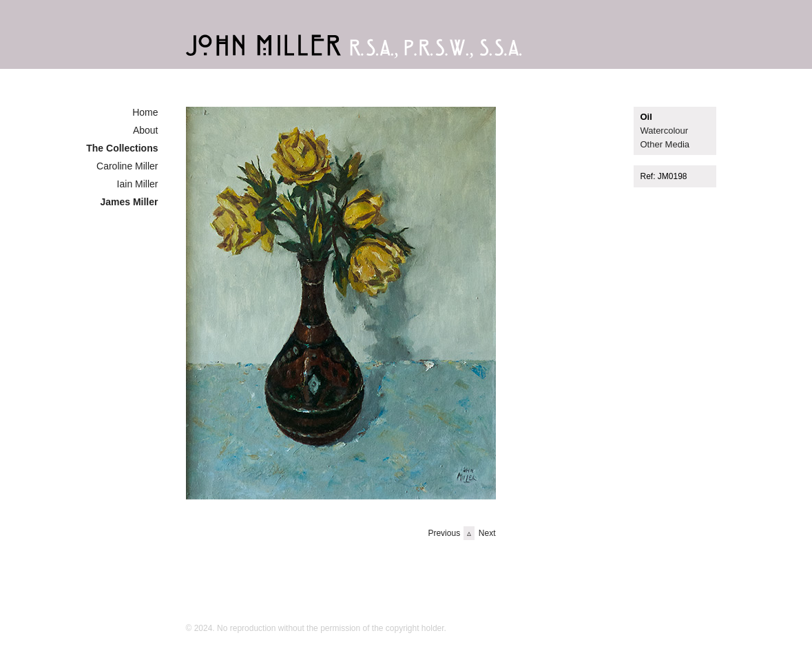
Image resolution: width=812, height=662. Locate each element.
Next (487, 533)
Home (145, 112)
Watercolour (665, 131)
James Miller (129, 202)
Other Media (665, 144)
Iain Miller (138, 184)
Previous (444, 533)
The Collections (122, 148)
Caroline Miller (127, 166)
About (146, 130)
